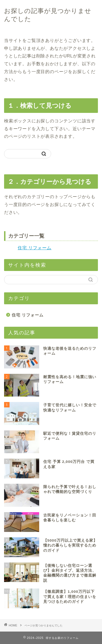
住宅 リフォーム (35, 248)
